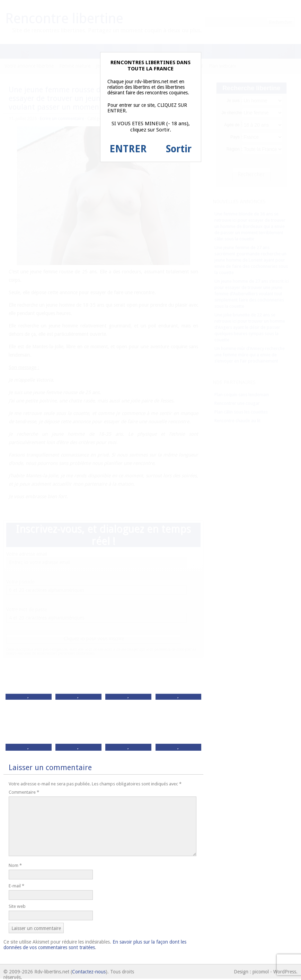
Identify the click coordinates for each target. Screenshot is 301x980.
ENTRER (128, 149)
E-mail (16, 886)
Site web (17, 906)
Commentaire (24, 792)
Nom (15, 865)
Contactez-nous (89, 972)
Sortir (179, 149)
